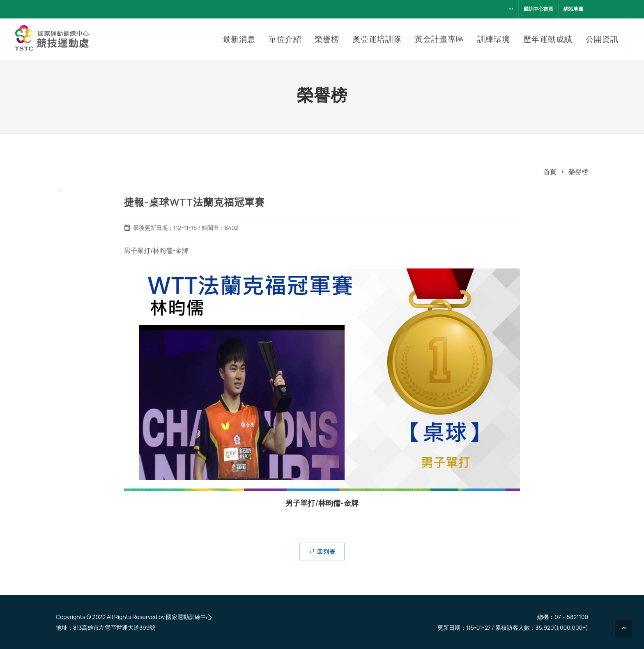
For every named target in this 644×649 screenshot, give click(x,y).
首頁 (550, 172)
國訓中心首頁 (538, 9)
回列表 (322, 551)
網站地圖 (573, 9)
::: (511, 9)
